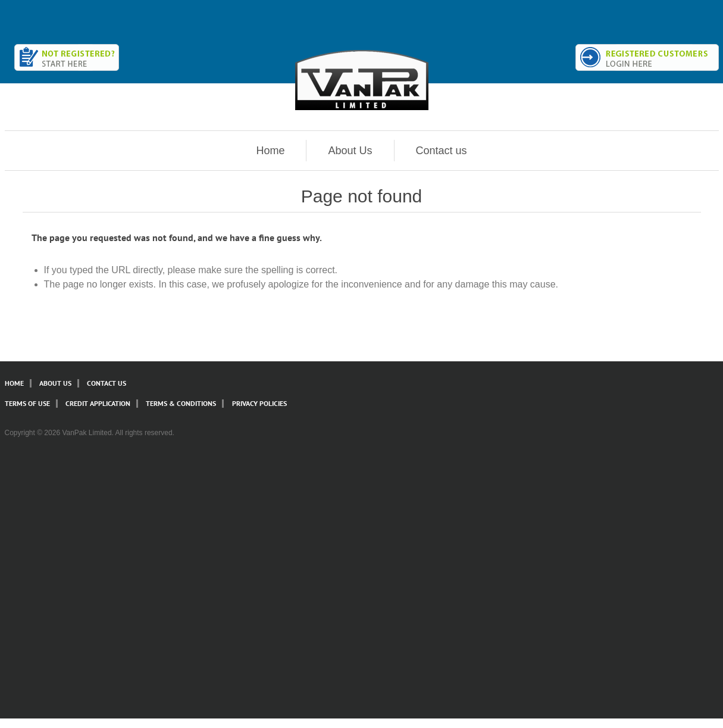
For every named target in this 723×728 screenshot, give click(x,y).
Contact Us (107, 383)
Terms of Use (27, 404)
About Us (350, 151)
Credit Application (98, 404)
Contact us (442, 151)
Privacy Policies (259, 404)
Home (270, 151)
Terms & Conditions (181, 404)
